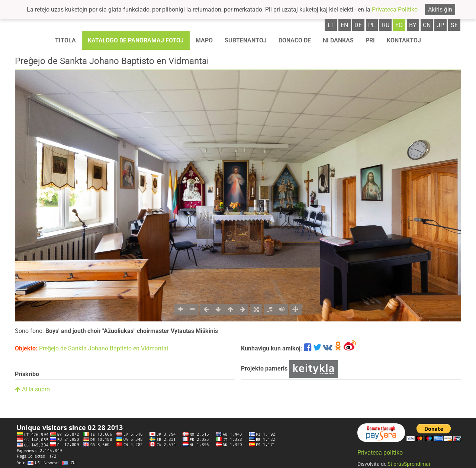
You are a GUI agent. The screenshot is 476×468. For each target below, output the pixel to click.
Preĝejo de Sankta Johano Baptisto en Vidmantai (104, 348)
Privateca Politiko (395, 9)
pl (372, 25)
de (358, 25)
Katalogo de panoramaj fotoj (136, 40)
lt (331, 25)
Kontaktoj (404, 40)
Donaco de (295, 40)
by (413, 25)
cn (427, 25)
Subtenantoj (246, 40)
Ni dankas (338, 40)
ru (386, 25)
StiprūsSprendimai (409, 464)
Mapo (204, 40)
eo (399, 25)
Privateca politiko (380, 453)
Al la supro (32, 389)
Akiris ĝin (440, 9)
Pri (370, 40)
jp (440, 25)
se (454, 25)
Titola (65, 40)
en (344, 25)
